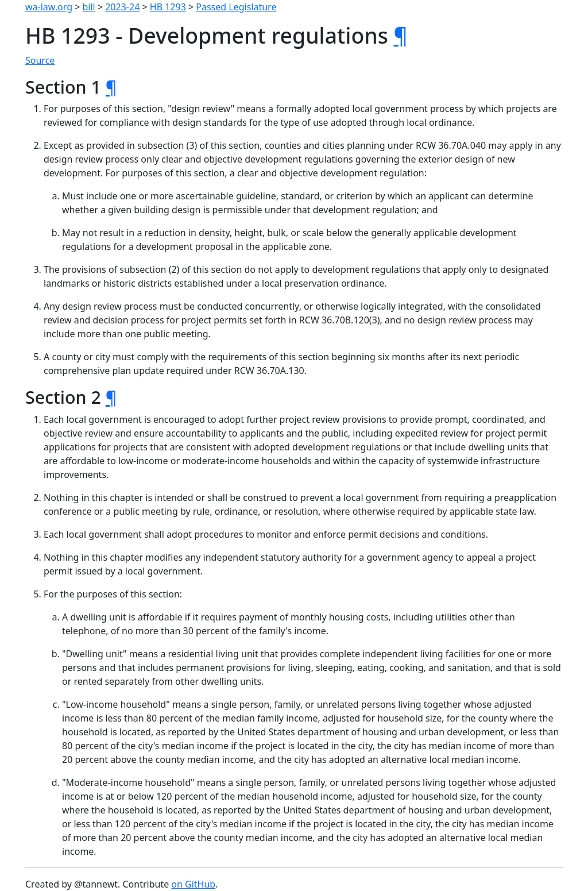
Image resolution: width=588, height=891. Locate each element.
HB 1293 (168, 7)
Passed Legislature (236, 7)
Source (40, 60)
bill (89, 7)
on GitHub (193, 884)
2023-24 (122, 7)
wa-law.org (49, 7)
